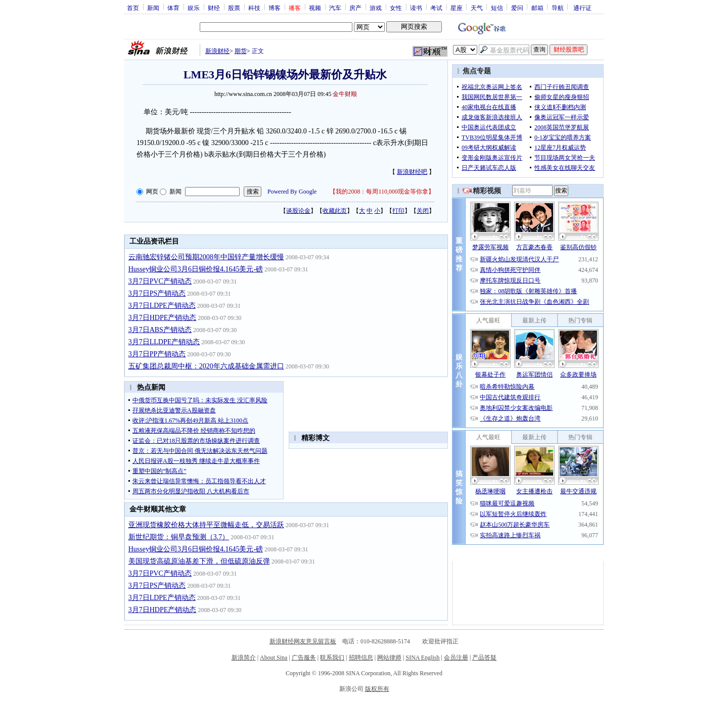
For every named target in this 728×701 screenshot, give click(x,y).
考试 (436, 8)
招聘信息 (361, 658)
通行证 (582, 8)
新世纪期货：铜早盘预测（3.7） (179, 537)
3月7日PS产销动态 (157, 293)
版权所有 (377, 689)
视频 (315, 8)
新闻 (153, 8)
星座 (457, 8)
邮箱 (537, 8)
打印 (398, 211)
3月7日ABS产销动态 (160, 330)
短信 (497, 8)
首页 (133, 8)
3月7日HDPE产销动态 (163, 318)
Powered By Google (292, 192)
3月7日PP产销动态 (157, 354)
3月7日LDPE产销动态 (162, 306)
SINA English (422, 658)
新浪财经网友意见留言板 (303, 641)
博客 (275, 8)
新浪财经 (217, 51)
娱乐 (194, 8)
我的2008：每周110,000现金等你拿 (382, 192)
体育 (173, 8)
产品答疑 (484, 658)
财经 (214, 8)
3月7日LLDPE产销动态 (164, 342)
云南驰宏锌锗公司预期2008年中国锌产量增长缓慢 (206, 257)
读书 (416, 8)
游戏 (376, 8)
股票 (234, 8)
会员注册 (456, 658)
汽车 (335, 8)
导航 (558, 8)
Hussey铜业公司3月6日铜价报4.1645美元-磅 (196, 269)
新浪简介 (244, 658)
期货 (241, 51)
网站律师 (389, 658)
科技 (254, 8)
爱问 (517, 8)
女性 (396, 8)
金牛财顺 (345, 94)
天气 (477, 8)
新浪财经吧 (412, 172)
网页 (152, 192)
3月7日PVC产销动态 (160, 281)
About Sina (274, 658)
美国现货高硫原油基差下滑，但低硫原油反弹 (199, 561)
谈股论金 (298, 211)
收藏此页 (335, 211)
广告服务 (304, 658)
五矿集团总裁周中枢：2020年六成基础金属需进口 (206, 366)
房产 (355, 8)
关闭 (423, 211)
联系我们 (332, 658)
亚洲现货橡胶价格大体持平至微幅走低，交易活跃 (206, 525)
